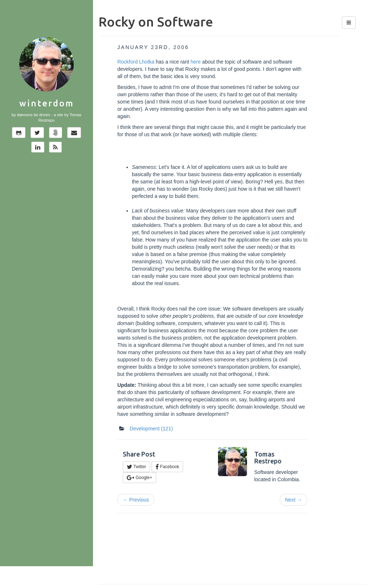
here (195, 62)
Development (151, 429)
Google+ (139, 478)
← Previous (136, 500)
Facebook (167, 467)
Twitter (136, 467)
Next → (294, 500)
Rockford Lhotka (136, 62)
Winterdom (47, 103)
